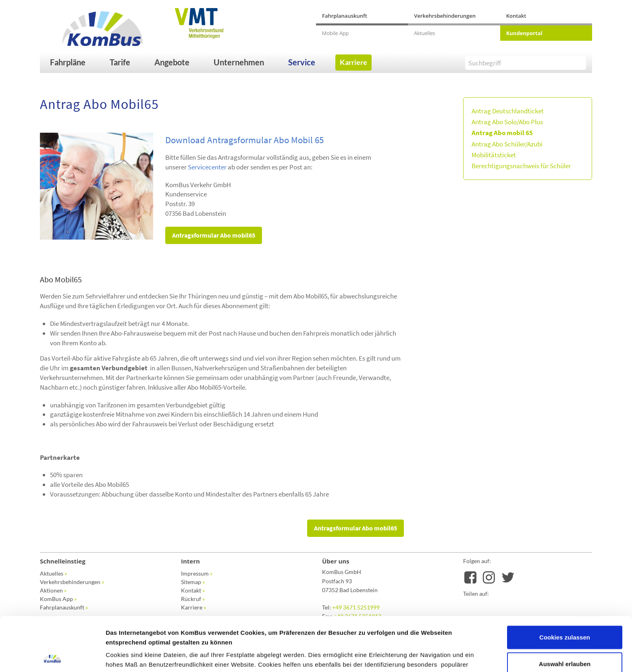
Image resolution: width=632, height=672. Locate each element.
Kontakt (516, 16)
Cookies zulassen (565, 583)
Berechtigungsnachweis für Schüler (521, 166)
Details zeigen (429, 656)
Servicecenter (207, 167)
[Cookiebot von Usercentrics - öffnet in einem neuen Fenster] (52, 656)
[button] (76, 63)
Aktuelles (424, 33)
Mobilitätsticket (494, 155)
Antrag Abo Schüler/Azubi (507, 144)
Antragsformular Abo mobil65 (214, 235)
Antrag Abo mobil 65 (502, 133)
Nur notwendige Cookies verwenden (565, 641)
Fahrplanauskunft (345, 16)
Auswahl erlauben (565, 610)
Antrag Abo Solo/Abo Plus (507, 122)
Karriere (353, 62)
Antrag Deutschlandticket (508, 111)
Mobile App (335, 33)
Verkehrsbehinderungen (445, 16)
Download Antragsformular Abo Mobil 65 (244, 140)
